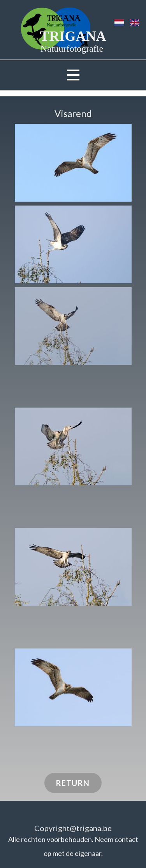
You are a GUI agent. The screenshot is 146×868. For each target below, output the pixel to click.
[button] (73, 163)
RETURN (73, 783)
